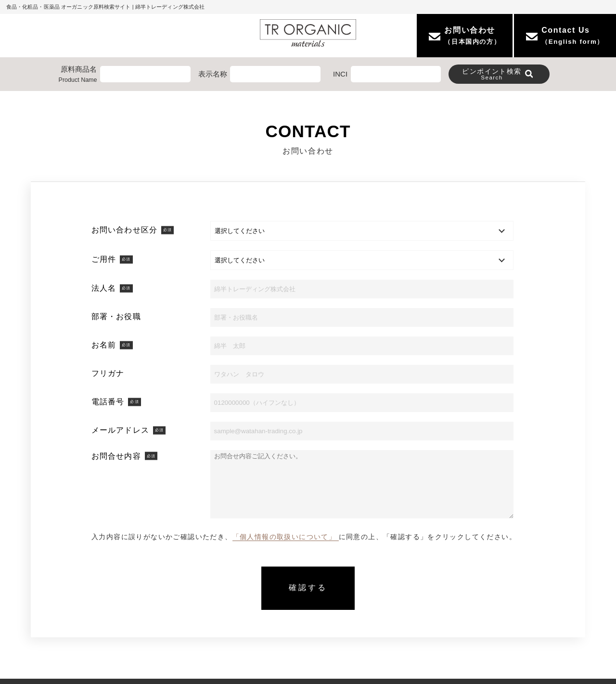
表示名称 (213, 74)
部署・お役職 (116, 316)
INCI (340, 74)
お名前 (112, 345)
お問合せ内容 (124, 456)
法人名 (112, 288)
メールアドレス (128, 430)
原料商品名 (78, 75)
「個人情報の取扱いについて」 (286, 537)
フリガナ (108, 373)
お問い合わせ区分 (133, 230)
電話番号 (116, 402)
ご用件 (112, 259)
